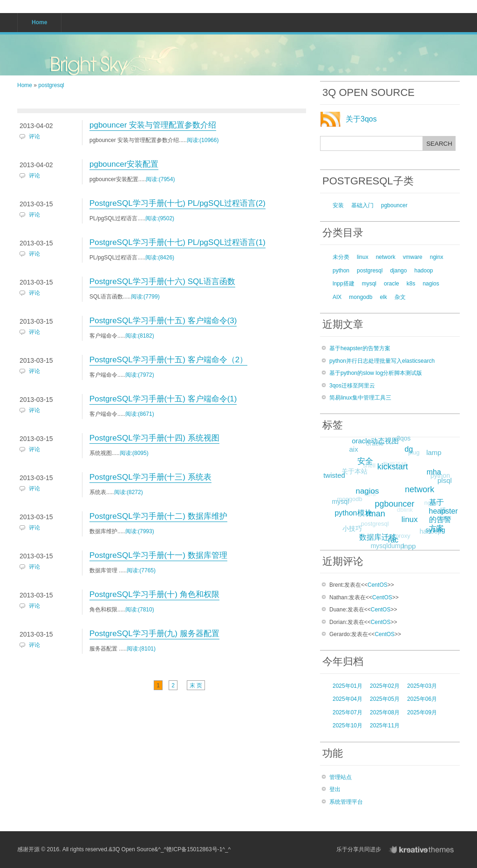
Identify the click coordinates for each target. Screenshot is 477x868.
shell (367, 467)
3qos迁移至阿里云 (352, 386)
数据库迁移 (379, 536)
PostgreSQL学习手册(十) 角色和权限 (154, 594)
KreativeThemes (423, 850)
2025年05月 (385, 699)
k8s (411, 284)
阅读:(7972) (140, 375)
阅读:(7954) (160, 179)
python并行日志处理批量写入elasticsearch (382, 361)
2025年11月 (385, 726)
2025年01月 (348, 686)
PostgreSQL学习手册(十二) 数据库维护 (158, 516)
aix (354, 449)
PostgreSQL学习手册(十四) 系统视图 (154, 438)
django (398, 271)
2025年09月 (422, 712)
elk (383, 297)
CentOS (378, 585)
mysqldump (387, 546)
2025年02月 (385, 686)
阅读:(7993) (140, 531)
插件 (443, 515)
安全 (367, 459)
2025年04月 (348, 699)
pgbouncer (394, 205)
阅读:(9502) (160, 218)
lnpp (409, 546)
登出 (335, 789)
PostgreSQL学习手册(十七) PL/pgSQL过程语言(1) (177, 242)
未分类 (341, 257)
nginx (437, 257)
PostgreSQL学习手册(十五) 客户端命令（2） (168, 360)
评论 (34, 136)
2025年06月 (422, 699)
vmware (413, 257)
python (341, 271)
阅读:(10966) (203, 140)
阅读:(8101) (141, 649)
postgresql (51, 85)
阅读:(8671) (140, 414)
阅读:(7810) (140, 610)
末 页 (196, 685)
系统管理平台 (346, 802)
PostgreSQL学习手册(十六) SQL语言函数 (162, 281)
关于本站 (354, 472)
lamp (434, 452)
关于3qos (361, 119)
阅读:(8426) (160, 258)
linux (363, 257)
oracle (392, 284)
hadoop (423, 271)
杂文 (400, 297)
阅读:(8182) (140, 336)
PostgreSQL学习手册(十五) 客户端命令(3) (163, 321)
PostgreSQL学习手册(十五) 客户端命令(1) (163, 399)
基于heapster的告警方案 (360, 348)
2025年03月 (422, 686)
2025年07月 (348, 712)
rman (378, 511)
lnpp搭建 (344, 284)
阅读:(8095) (134, 453)
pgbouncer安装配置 (124, 164)
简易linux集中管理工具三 (360, 398)
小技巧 (352, 529)
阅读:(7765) (141, 570)
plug (412, 454)
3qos (403, 439)
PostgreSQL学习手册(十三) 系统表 (150, 477)
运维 (368, 496)
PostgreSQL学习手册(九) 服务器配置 (154, 634)
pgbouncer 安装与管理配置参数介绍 (153, 125)
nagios (431, 284)
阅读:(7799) (145, 297)
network (386, 257)
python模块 (354, 512)
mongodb (361, 297)
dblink (402, 512)
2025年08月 (385, 712)
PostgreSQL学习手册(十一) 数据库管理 (158, 555)
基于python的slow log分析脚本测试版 (376, 373)
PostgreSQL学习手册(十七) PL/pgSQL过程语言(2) (177, 203)
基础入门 (362, 205)
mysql (369, 284)
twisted (335, 474)
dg (410, 448)
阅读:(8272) (129, 492)
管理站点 (341, 777)
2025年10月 (348, 726)
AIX (337, 297)
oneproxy (396, 538)
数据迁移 (393, 467)
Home (25, 85)
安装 (338, 205)
